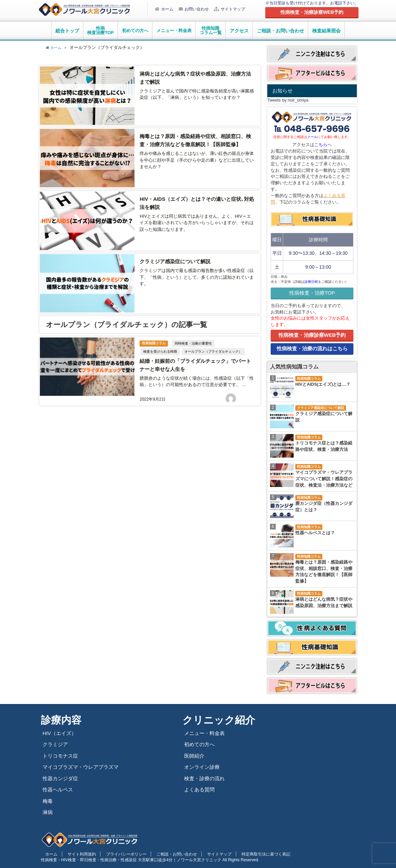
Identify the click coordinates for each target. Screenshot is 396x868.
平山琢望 (247, 389)
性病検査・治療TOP (312, 293)
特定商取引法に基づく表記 (237, 854)
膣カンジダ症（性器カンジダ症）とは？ (324, 507)
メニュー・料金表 (206, 733)
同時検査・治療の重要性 (195, 335)
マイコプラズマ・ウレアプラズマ (83, 767)
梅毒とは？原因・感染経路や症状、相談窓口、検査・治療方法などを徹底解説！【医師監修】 (324, 572)
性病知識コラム (154, 335)
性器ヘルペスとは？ (315, 533)
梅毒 (48, 801)
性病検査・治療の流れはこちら (312, 348)
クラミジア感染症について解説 (177, 255)
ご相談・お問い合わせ (280, 31)
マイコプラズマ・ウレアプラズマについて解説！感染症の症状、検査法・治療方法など (324, 479)
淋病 (48, 812)
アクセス (239, 31)
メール (312, 137)
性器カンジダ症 (61, 778)
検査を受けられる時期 (159, 343)
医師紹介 (195, 756)
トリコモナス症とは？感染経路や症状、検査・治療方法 (324, 446)
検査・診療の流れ (206, 778)
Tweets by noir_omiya (288, 100)
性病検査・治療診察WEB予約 (312, 335)
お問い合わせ (194, 9)
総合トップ (67, 31)
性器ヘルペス (59, 790)
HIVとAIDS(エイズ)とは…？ (323, 384)
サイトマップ (229, 9)
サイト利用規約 (74, 854)
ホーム (164, 9)
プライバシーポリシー (113, 854)
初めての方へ (200, 744)
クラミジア (56, 744)
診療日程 (311, 282)
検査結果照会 (326, 31)
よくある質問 (200, 790)
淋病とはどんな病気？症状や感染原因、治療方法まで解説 (324, 603)
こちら (321, 145)
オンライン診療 (203, 767)
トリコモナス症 (61, 756)
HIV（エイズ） (60, 733)
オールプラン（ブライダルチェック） (213, 343)
